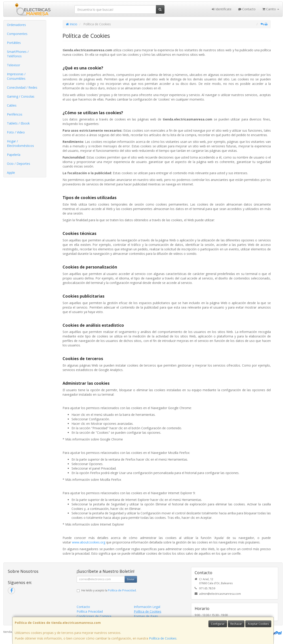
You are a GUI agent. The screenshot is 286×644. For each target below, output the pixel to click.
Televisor (14, 65)
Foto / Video (16, 132)
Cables (12, 105)
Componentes (17, 34)
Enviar (131, 579)
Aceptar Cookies (258, 624)
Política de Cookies (163, 638)
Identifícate (222, 9)
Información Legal (147, 607)
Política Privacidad (90, 611)
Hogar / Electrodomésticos (20, 143)
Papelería (14, 155)
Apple (11, 173)
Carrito (271, 9)
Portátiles (14, 43)
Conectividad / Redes (22, 87)
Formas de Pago (146, 616)
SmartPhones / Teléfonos (18, 54)
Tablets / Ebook (18, 123)
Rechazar (236, 624)
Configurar (218, 624)
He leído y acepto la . (109, 590)
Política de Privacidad (122, 590)
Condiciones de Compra (94, 616)
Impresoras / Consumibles (16, 76)
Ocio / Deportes (19, 164)
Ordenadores (16, 25)
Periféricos (15, 114)
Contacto (247, 9)
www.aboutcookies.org (89, 542)
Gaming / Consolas (21, 96)
